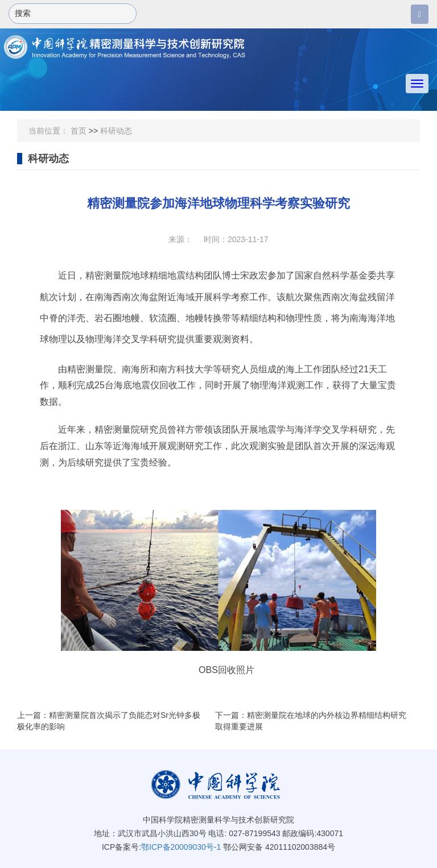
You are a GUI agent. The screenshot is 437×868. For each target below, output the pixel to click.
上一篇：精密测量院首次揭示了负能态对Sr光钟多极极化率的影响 (109, 721)
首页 (79, 131)
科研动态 (116, 131)
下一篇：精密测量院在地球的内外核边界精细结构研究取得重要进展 (311, 721)
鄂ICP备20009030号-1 (181, 847)
